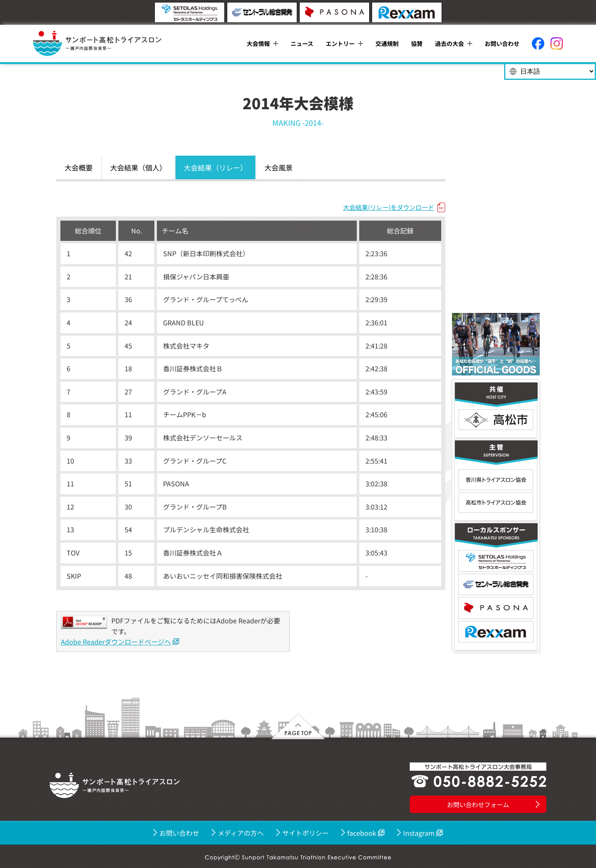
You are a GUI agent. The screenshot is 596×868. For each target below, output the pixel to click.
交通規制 (387, 43)
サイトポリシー (305, 833)
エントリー (340, 43)
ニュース (302, 43)
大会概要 (79, 167)
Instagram (419, 833)
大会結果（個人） (138, 167)
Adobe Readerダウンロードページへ (116, 642)
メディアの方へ (241, 833)
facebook (362, 833)
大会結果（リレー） (215, 167)
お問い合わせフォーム (478, 804)
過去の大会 (449, 43)
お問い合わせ (502, 43)
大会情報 (258, 43)
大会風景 (279, 167)
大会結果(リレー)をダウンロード (389, 207)
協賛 (417, 43)
